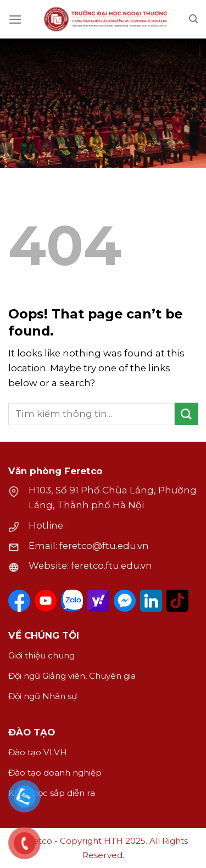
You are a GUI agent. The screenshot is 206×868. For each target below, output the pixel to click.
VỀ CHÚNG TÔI (44, 635)
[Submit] (186, 414)
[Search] (193, 19)
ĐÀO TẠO (32, 732)
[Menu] (15, 20)
